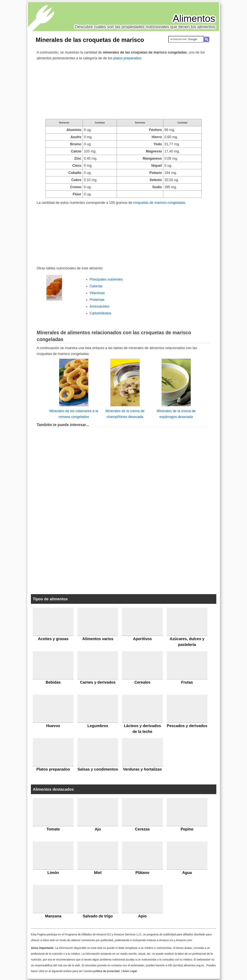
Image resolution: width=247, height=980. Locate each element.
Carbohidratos (100, 313)
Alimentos (194, 19)
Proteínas (97, 300)
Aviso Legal (129, 971)
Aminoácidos (99, 306)
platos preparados (127, 58)
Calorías (96, 286)
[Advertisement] (123, 90)
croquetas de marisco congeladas (159, 203)
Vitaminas (97, 293)
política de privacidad (106, 971)
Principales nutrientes (106, 279)
